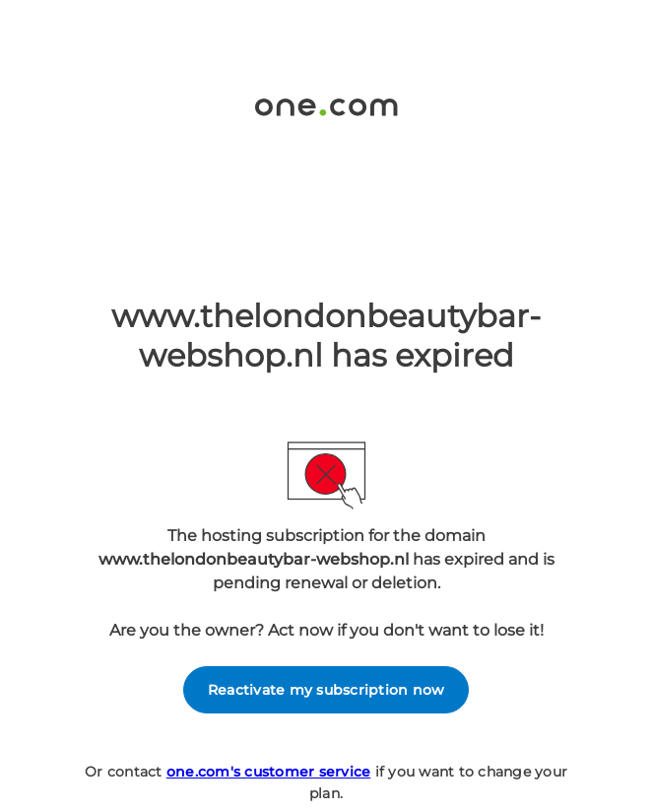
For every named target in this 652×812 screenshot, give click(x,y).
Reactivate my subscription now (326, 690)
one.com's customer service (269, 772)
